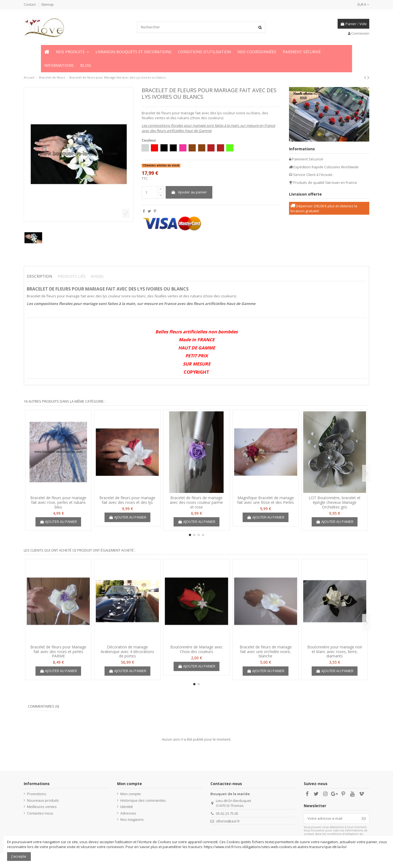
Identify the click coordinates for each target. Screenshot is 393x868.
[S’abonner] (364, 818)
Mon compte (131, 794)
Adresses (128, 813)
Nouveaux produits (43, 800)
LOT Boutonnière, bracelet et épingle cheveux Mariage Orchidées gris (335, 502)
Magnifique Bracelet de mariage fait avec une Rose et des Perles (266, 500)
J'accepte (19, 856)
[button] (72, 52)
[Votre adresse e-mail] (331, 818)
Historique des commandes (143, 800)
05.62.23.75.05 (227, 813)
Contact (30, 5)
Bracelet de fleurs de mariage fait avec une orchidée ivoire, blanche (266, 652)
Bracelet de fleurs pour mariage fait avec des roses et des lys (127, 500)
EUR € (363, 5)
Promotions (37, 794)
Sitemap (47, 5)
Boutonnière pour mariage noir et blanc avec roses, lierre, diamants (335, 652)
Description (39, 276)
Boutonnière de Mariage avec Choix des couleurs (196, 649)
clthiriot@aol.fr (228, 821)
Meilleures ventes (42, 807)
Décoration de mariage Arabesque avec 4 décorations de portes (127, 652)
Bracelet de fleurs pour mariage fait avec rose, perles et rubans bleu (58, 502)
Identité (127, 807)
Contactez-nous (40, 813)
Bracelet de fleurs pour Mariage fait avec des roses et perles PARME (58, 652)
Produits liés (72, 276)
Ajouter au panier (189, 192)
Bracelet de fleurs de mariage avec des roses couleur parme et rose (196, 502)
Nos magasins (132, 819)
